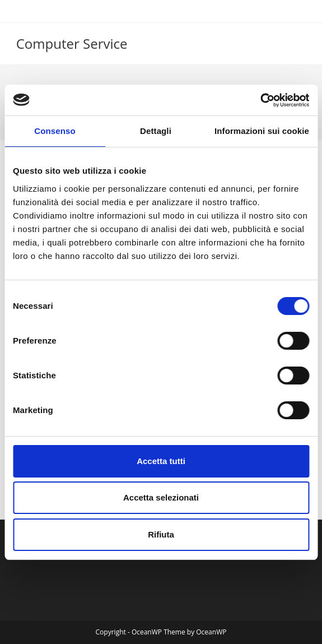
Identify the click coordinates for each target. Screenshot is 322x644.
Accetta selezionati (161, 497)
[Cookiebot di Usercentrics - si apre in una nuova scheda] (260, 100)
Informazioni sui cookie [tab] (262, 131)
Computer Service (72, 43)
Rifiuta (161, 534)
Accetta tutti (161, 461)
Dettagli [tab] (156, 131)
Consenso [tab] (55, 131)
